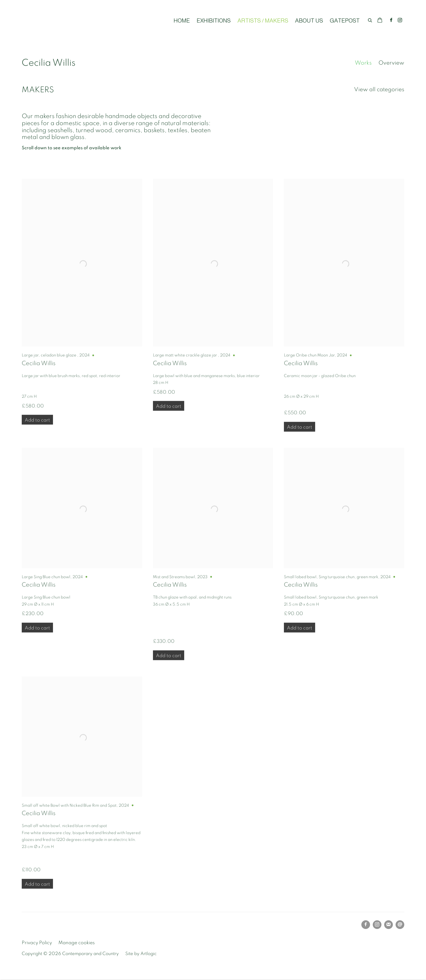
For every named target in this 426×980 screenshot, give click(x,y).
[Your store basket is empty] (380, 21)
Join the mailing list (389, 925)
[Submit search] (370, 19)
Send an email (400, 925)
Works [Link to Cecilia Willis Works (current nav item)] (363, 63)
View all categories (379, 89)
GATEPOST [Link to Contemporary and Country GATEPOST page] (345, 20)
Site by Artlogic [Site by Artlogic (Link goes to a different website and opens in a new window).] (141, 954)
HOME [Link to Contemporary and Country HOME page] (182, 20)
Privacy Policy (37, 943)
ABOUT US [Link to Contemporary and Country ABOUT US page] (309, 20)
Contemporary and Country (71, 21)
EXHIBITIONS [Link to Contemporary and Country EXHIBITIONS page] (214, 20)
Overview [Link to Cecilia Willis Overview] (391, 63)
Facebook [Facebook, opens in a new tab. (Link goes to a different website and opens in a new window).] (391, 20)
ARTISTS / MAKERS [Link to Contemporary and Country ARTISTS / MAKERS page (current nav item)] (263, 20)
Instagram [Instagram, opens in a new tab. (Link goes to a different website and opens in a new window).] (400, 20)
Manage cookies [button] (77, 943)
